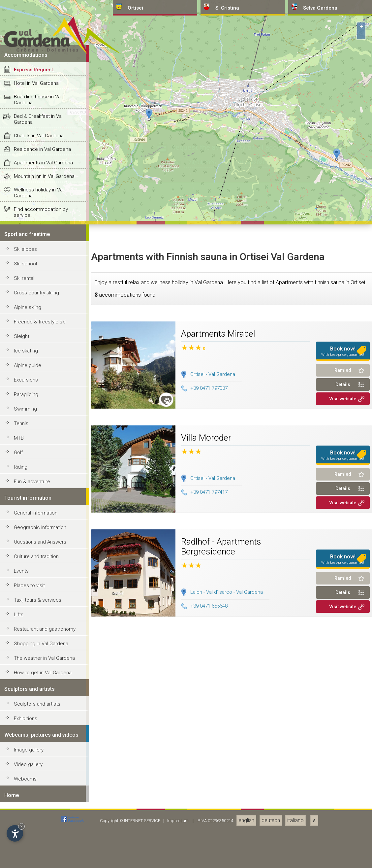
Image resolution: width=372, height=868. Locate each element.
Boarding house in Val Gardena (38, 570)
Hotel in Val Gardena (36, 553)
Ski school (25, 734)
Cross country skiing (36, 763)
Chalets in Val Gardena (39, 606)
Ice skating (26, 821)
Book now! (343, 821)
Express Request (33, 540)
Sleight (22, 806)
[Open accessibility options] (15, 833)
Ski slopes (25, 719)
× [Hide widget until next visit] (21, 826)
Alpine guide (28, 835)
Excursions (26, 850)
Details (343, 854)
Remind (343, 840)
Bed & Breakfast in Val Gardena (38, 589)
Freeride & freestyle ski (40, 792)
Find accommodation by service (41, 682)
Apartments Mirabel (218, 804)
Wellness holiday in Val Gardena (39, 663)
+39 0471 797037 (204, 858)
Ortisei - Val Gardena (213, 844)
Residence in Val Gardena (42, 619)
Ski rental (24, 748)
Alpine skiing (28, 777)
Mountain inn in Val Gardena (44, 646)
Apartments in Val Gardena (43, 633)
